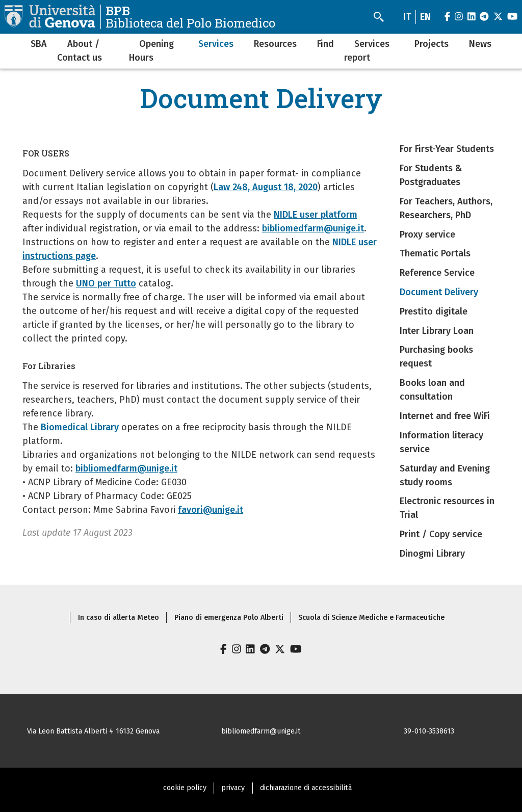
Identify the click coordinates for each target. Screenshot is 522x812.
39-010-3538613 (429, 731)
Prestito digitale (434, 311)
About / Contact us (80, 51)
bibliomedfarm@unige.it (313, 228)
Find (325, 44)
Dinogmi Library (432, 554)
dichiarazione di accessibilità (306, 788)
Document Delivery (439, 292)
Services (216, 44)
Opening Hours (151, 51)
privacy (233, 788)
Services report (367, 51)
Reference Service (437, 273)
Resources (275, 44)
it (407, 17)
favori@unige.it (211, 510)
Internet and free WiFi (445, 416)
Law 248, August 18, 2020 (266, 187)
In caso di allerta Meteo (119, 618)
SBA (39, 44)
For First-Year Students (447, 149)
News (480, 44)
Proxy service (427, 234)
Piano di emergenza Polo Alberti (229, 618)
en (425, 17)
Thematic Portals (435, 253)
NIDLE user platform (316, 215)
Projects (432, 44)
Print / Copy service (441, 534)
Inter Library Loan (437, 331)
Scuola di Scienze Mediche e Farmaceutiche (371, 618)
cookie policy (185, 788)
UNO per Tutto (106, 283)
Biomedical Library (80, 427)
